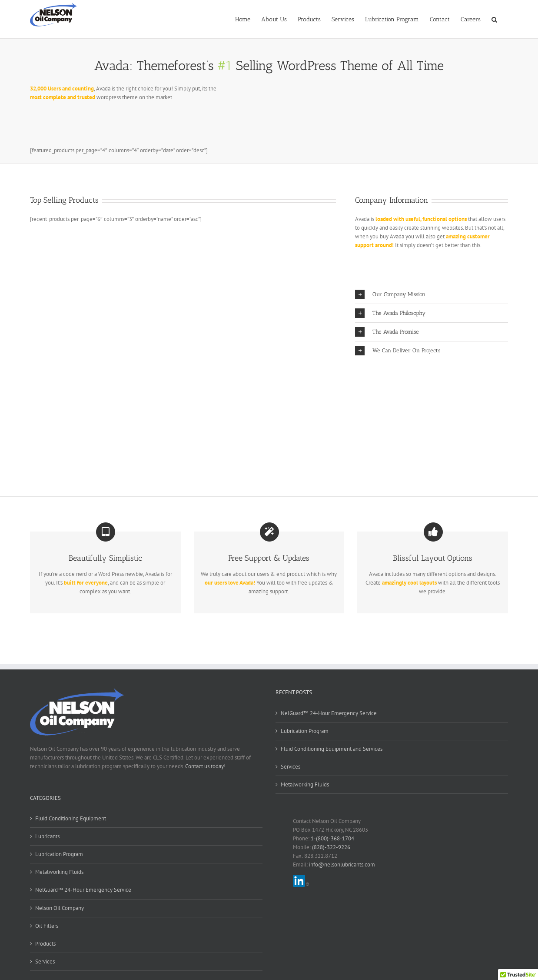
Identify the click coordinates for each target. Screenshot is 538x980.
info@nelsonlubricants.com (342, 865)
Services (291, 767)
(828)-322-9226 (331, 847)
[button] (494, 19)
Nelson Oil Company (60, 908)
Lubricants (47, 836)
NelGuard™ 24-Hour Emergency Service (329, 713)
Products (45, 944)
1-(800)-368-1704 (332, 838)
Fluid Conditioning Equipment (71, 818)
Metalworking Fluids (305, 784)
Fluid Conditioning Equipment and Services (332, 749)
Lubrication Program (305, 731)
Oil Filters (47, 926)
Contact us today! (205, 766)
